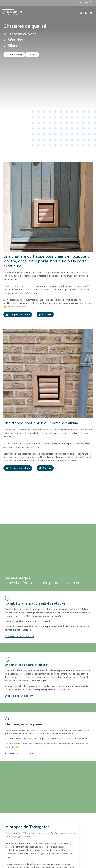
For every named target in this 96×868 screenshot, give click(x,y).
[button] (78, 3)
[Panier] (91, 13)
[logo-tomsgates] (14, 13)
